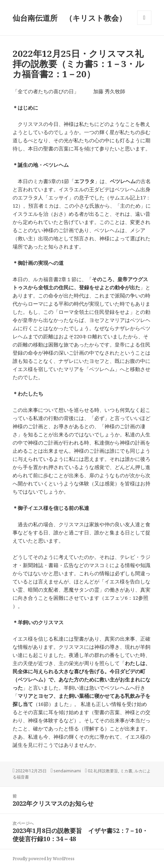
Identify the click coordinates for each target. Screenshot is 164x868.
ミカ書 (126, 771)
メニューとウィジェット (144, 25)
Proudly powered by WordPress (44, 859)
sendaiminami (67, 771)
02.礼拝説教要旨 (103, 771)
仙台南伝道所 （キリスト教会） (69, 18)
